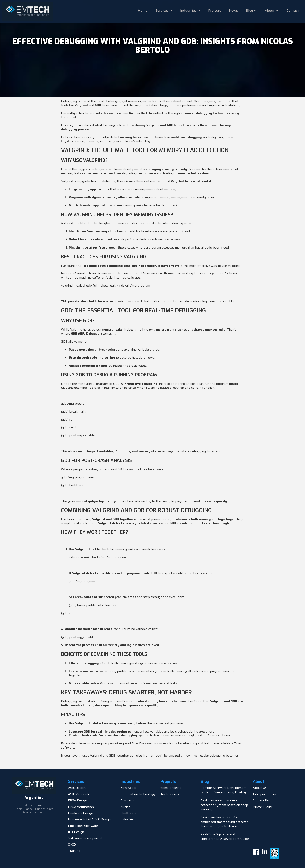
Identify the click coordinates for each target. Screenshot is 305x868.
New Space (128, 788)
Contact (293, 11)
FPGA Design (78, 800)
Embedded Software (83, 826)
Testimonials (170, 794)
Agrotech (127, 800)
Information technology (138, 794)
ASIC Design (77, 788)
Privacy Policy (263, 807)
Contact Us (261, 800)
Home (143, 11)
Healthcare (128, 813)
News (233, 11)
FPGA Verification (81, 807)
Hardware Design (81, 813)
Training (74, 851)
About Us (260, 788)
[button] (164, 11)
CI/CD (72, 845)
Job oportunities (265, 794)
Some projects (171, 788)
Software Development (85, 838)
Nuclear (126, 807)
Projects (215, 11)
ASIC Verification (80, 794)
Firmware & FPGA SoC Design (89, 819)
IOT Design (76, 832)
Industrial (127, 819)
